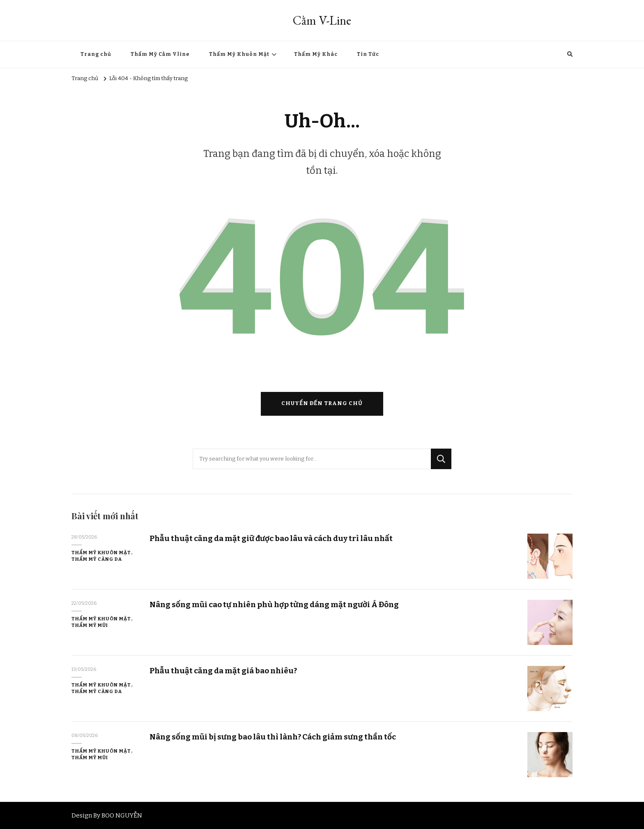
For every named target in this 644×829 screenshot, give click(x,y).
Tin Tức (368, 54)
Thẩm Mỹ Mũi (90, 625)
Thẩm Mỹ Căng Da (97, 559)
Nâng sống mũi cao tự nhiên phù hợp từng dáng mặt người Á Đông (274, 604)
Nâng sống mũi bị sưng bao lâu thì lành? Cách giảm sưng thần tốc (273, 737)
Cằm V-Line (322, 20)
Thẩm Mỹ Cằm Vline (160, 54)
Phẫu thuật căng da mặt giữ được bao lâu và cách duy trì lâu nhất (271, 538)
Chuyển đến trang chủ (322, 403)
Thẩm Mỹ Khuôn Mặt (239, 54)
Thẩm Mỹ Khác (316, 54)
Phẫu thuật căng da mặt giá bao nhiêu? (223, 671)
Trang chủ (96, 54)
